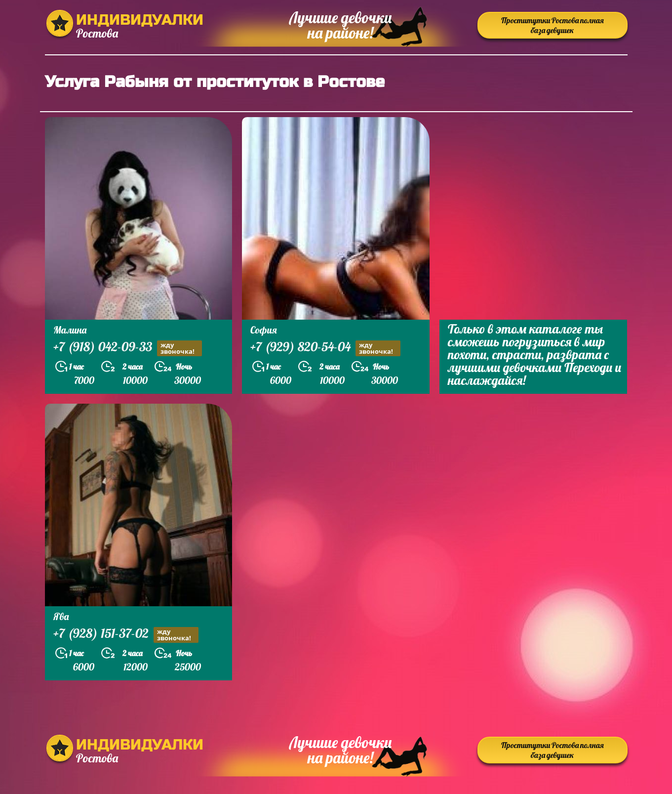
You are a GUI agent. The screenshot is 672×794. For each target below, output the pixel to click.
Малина (70, 330)
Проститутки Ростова (553, 25)
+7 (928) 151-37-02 (126, 635)
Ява (61, 616)
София (264, 330)
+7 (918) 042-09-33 (128, 348)
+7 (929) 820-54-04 (325, 348)
